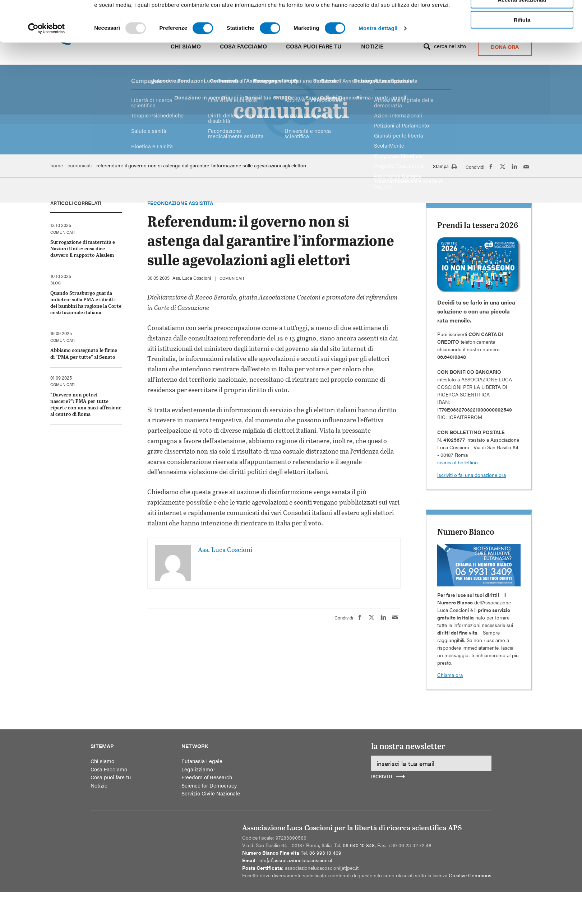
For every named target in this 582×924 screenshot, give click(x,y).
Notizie (372, 46)
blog (56, 283)
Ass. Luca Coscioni (192, 278)
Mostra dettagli (378, 125)
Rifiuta (522, 117)
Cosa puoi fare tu (314, 46)
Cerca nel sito (450, 46)
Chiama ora (450, 675)
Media (357, 15)
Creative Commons (470, 875)
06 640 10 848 (359, 845)
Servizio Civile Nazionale (211, 793)
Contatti (431, 15)
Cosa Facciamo (243, 46)
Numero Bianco (466, 531)
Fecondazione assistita (180, 203)
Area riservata (465, 15)
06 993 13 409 (325, 853)
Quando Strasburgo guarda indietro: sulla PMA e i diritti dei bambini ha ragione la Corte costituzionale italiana (86, 303)
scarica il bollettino (458, 462)
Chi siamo (186, 46)
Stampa (445, 167)
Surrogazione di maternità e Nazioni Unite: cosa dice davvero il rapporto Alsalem (83, 248)
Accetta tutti (522, 76)
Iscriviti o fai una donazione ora (472, 475)
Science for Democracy (209, 785)
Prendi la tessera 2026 (478, 225)
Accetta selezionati (522, 96)
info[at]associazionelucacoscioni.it (295, 860)
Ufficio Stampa (396, 15)
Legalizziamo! (198, 769)
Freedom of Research (207, 777)
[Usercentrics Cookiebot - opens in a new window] (47, 125)
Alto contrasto (242, 14)
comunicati (232, 278)
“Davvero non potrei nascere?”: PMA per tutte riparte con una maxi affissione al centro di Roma (86, 404)
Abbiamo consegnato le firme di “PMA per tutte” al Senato (84, 353)
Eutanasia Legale (202, 761)
